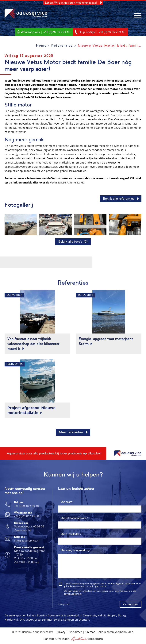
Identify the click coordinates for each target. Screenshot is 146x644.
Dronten (84, 621)
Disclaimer (75, 633)
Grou (38, 621)
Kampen (69, 621)
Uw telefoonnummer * (74, 519)
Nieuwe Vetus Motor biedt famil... (110, 46)
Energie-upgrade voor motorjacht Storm (106, 341)
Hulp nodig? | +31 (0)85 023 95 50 (104, 32)
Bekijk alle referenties (119, 199)
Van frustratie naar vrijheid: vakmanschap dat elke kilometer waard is (33, 344)
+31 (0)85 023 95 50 (27, 507)
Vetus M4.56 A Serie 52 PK (66, 111)
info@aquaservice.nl (27, 542)
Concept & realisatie (73, 640)
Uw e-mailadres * (72, 535)
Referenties (62, 46)
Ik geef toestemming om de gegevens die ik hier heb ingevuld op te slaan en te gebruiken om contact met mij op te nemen (102, 586)
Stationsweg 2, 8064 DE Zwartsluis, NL (29, 530)
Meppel (111, 617)
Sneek (29, 621)
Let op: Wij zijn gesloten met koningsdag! (71, 3)
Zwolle (58, 621)
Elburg (122, 617)
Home (41, 46)
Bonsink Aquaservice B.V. (27, 14)
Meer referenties (71, 433)
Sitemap (90, 633)
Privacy (61, 633)
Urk (22, 621)
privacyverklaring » (73, 595)
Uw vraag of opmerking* (76, 551)
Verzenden (130, 605)
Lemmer (47, 621)
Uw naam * (67, 503)
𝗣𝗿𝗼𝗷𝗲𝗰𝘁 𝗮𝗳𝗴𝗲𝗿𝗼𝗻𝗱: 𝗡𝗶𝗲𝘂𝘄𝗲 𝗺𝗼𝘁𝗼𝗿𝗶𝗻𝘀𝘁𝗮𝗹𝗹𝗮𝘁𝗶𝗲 (31, 411)
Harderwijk (12, 621)
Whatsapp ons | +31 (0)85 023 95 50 (44, 32)
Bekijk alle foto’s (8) (73, 242)
